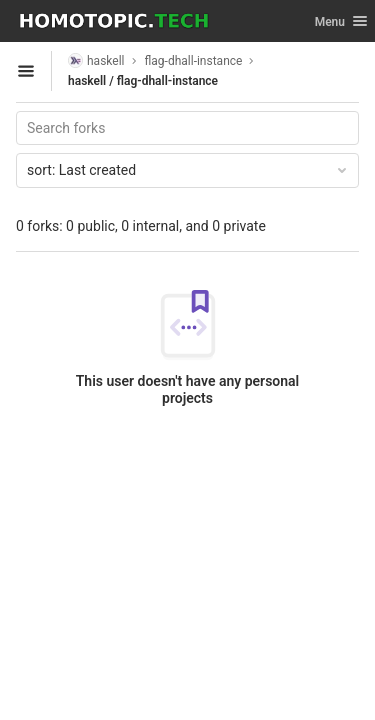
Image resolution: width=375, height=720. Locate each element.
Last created (188, 170)
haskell (96, 60)
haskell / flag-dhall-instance (143, 81)
